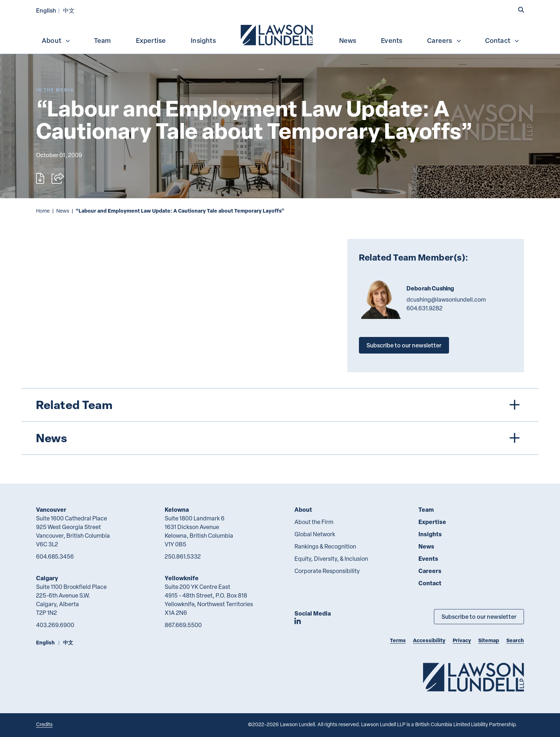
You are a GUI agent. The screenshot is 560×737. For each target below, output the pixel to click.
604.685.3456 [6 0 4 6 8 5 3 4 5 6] (55, 556)
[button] (521, 10)
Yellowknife (182, 578)
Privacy (462, 640)
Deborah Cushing (430, 288)
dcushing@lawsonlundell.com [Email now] (446, 299)
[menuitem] (277, 34)
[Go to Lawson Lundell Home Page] (474, 677)
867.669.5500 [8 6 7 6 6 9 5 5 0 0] (183, 625)
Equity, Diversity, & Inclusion (331, 559)
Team (103, 40)
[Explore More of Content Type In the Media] (55, 90)
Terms (398, 640)
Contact (502, 40)
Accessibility (429, 640)
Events (392, 40)
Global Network (315, 534)
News (348, 40)
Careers (444, 40)
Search (515, 640)
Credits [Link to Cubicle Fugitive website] (44, 724)
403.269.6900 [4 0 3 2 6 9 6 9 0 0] (55, 625)
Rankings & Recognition (325, 546)
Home (43, 211)
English (46, 10)
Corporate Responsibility (327, 571)
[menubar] (280, 34)
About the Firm (314, 522)
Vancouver (51, 509)
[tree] (280, 421)
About (56, 40)
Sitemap (489, 640)
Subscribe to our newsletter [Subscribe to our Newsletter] (479, 616)
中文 (69, 10)
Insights (203, 40)
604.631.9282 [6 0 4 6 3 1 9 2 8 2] (425, 308)
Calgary (47, 578)
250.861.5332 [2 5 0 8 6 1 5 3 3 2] (183, 556)
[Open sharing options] (58, 178)
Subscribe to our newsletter (404, 345)
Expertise (151, 40)
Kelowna (177, 509)
